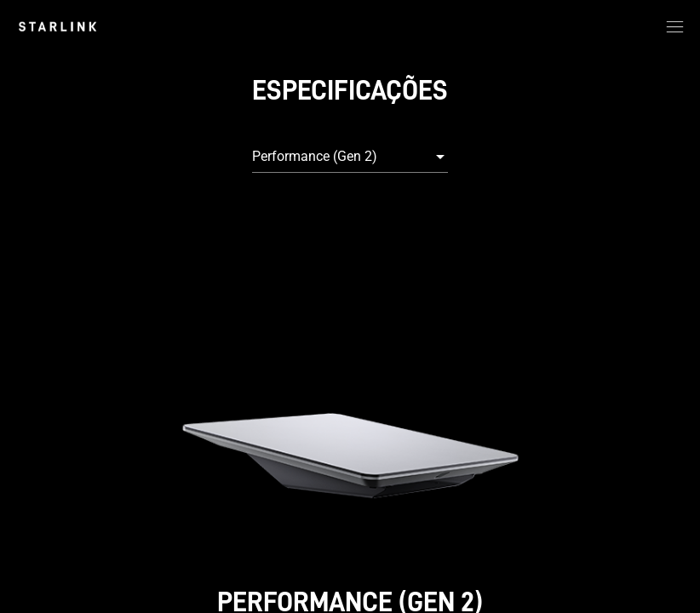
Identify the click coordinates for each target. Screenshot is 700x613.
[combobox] (350, 157)
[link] (57, 26)
